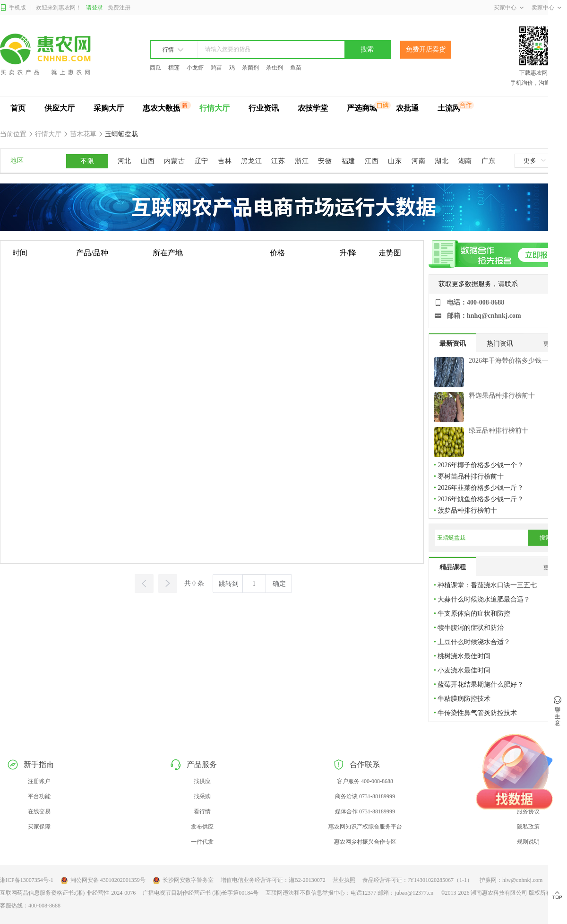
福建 (348, 161)
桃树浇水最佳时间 (464, 656)
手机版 (13, 8)
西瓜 (155, 68)
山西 (148, 161)
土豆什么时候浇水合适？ (474, 642)
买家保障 (39, 827)
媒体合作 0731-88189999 (365, 811)
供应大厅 (60, 108)
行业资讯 (264, 108)
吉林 (225, 161)
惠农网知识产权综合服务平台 (365, 827)
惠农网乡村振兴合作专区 (365, 842)
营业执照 (344, 880)
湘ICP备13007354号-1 (27, 880)
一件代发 (202, 842)
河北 (125, 161)
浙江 (302, 161)
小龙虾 (195, 68)
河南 (418, 161)
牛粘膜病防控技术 (464, 699)
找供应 (202, 781)
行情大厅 (215, 108)
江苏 (278, 161)
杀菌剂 (250, 68)
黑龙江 (251, 161)
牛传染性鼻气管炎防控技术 (477, 713)
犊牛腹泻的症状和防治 (471, 628)
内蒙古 (174, 161)
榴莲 (174, 68)
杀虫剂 (275, 68)
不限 (87, 161)
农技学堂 (313, 108)
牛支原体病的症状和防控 (474, 614)
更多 (534, 161)
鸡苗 (216, 68)
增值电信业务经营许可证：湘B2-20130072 (273, 880)
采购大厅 (109, 108)
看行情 (202, 811)
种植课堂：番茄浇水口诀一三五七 (487, 585)
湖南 (465, 161)
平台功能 (39, 796)
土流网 (449, 108)
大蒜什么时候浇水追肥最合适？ (484, 599)
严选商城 (362, 108)
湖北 (442, 161)
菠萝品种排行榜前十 (467, 510)
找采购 (202, 796)
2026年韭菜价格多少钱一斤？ (481, 488)
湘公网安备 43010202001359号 (103, 880)
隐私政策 (528, 827)
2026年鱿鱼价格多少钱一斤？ (481, 499)
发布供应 (202, 827)
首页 (18, 108)
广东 (488, 161)
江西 (372, 161)
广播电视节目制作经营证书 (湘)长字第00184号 (201, 893)
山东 (395, 161)
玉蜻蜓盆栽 (121, 134)
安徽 (325, 161)
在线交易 (39, 811)
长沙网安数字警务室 (183, 880)
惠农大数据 (162, 108)
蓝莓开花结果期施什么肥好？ (481, 684)
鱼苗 (296, 68)
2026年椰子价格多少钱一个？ (481, 465)
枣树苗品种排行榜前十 (471, 476)
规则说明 (528, 842)
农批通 (407, 108)
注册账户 (39, 781)
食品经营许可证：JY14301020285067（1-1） (417, 880)
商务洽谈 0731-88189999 (365, 796)
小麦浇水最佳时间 (464, 670)
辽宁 (202, 161)
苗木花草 (83, 134)
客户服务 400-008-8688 (365, 781)
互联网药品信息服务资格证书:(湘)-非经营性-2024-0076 (68, 893)
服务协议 (528, 811)
